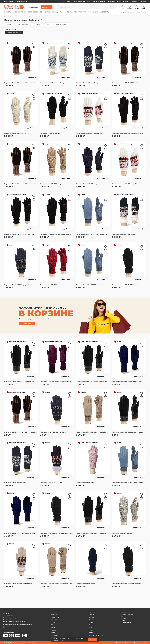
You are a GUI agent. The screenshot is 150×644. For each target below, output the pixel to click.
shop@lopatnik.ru (27, 624)
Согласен (92, 639)
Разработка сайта (118, 643)
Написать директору (9, 618)
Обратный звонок (8, 620)
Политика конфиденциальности (135, 643)
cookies (68, 639)
